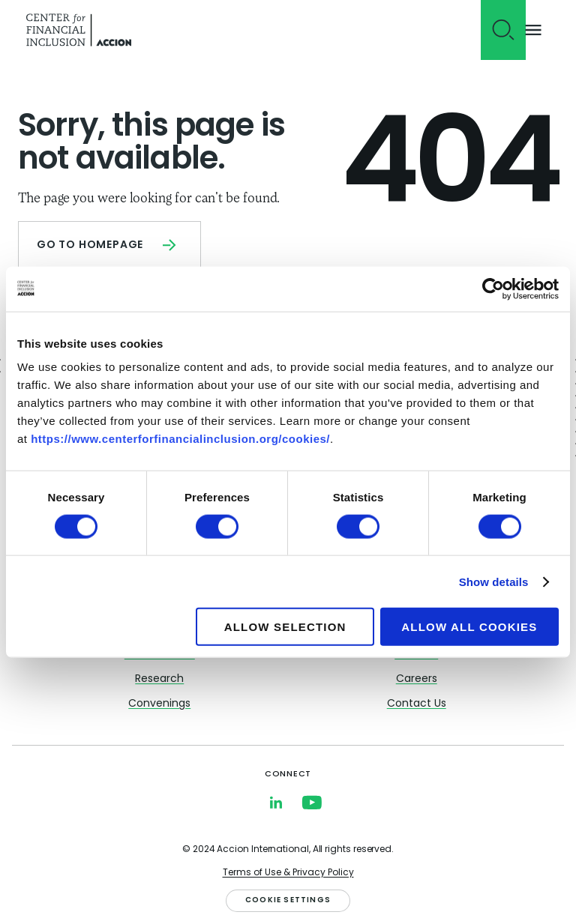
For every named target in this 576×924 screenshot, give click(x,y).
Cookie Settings (288, 900)
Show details (494, 581)
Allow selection (285, 627)
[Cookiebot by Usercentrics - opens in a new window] (493, 289)
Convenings (159, 704)
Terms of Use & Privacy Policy (288, 873)
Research (159, 679)
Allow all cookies (469, 627)
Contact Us (417, 704)
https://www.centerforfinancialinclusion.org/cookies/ (180, 439)
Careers (417, 679)
